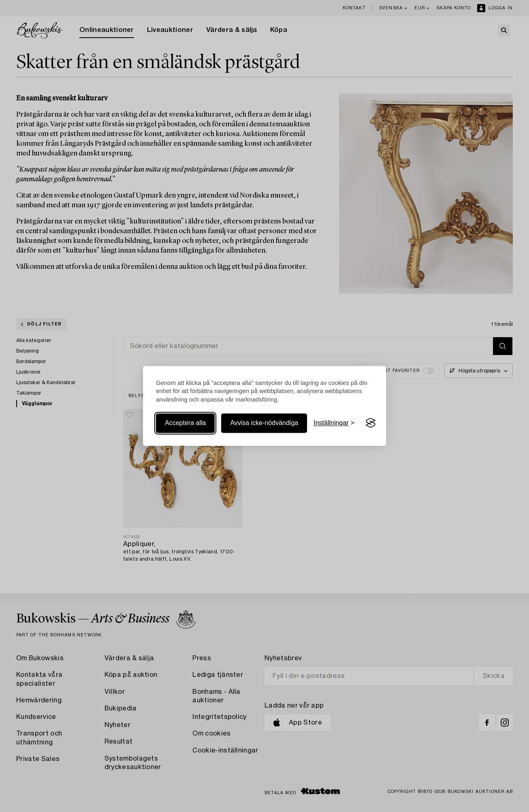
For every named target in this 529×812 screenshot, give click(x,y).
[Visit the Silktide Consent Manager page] (371, 423)
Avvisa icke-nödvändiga (264, 423)
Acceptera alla (185, 423)
